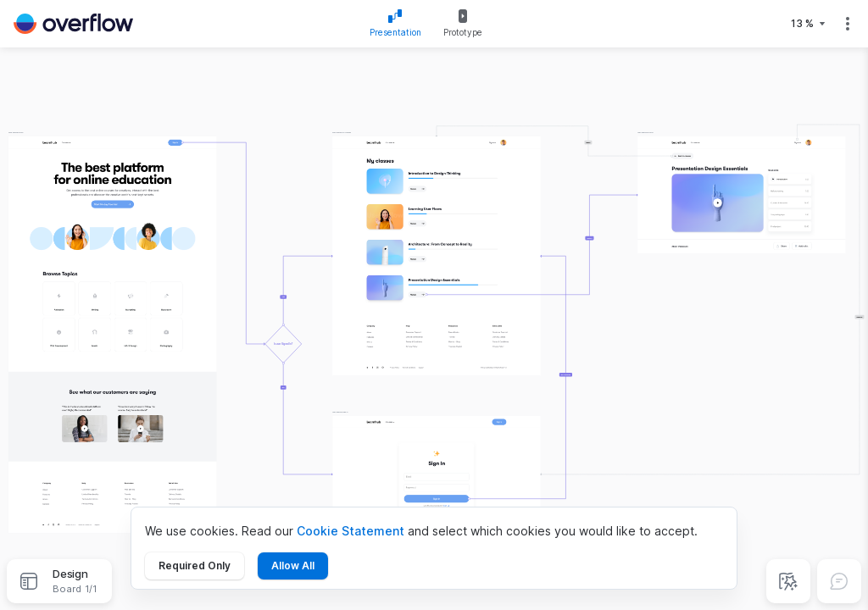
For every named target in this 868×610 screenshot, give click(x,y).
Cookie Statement (351, 531)
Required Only (195, 566)
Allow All (293, 566)
